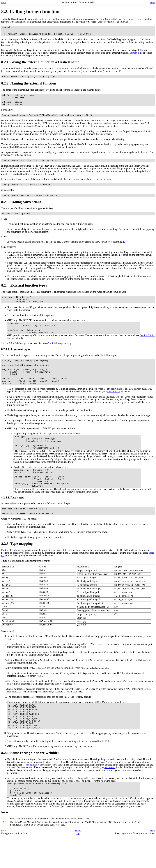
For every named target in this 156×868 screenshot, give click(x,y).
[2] (125, 249)
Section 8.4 (34, 794)
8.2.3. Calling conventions (21, 208)
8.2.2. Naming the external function (29, 86)
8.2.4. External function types (24, 293)
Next (152, 3)
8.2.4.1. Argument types (16, 361)
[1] (121, 73)
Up (78, 865)
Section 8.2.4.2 (9, 355)
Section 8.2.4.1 (147, 347)
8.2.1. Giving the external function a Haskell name (40, 64)
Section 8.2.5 (136, 55)
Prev (3, 3)
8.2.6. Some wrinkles (30, 782)
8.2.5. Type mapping (17, 568)
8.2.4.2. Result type (13, 520)
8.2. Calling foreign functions (31, 11)
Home (78, 863)
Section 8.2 (110, 797)
